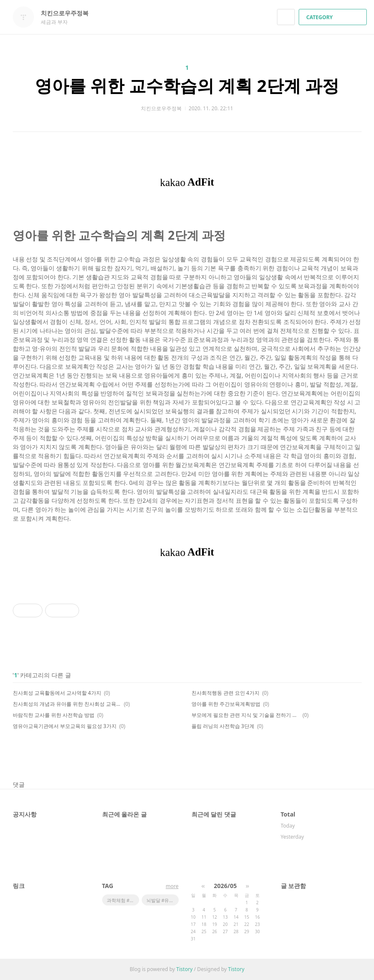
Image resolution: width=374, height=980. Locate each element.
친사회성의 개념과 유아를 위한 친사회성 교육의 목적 (67, 704)
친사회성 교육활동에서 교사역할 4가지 (57, 693)
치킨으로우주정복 (69, 13)
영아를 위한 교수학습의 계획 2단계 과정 (187, 85)
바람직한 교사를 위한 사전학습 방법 (54, 715)
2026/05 (226, 886)
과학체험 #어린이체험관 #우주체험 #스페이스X (123, 900)
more (172, 886)
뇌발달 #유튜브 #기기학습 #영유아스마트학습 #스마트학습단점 (163, 900)
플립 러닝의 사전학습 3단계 (223, 726)
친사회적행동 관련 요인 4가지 (226, 693)
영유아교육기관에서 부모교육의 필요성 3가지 (65, 726)
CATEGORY (334, 17)
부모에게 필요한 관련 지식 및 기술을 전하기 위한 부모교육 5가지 (246, 715)
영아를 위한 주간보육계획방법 (226, 704)
